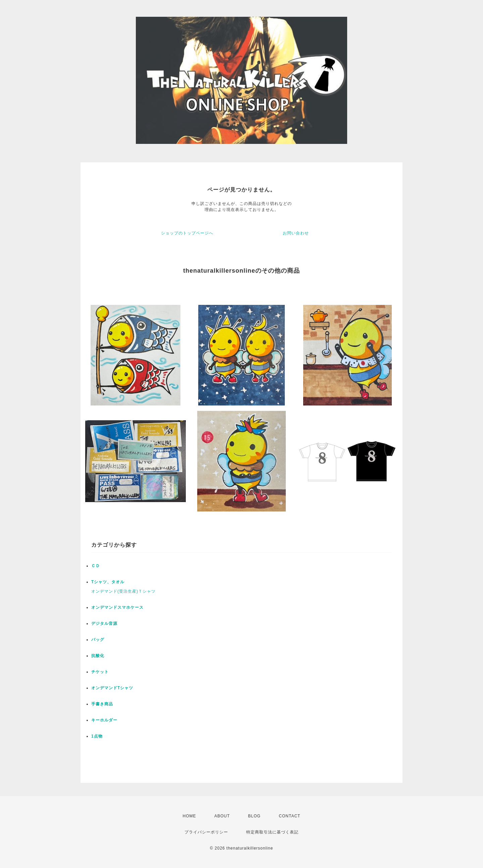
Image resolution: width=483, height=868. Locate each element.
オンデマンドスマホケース (117, 607)
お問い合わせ (296, 233)
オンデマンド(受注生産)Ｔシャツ (123, 591)
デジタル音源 (104, 623)
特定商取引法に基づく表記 (272, 832)
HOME (190, 816)
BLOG (254, 816)
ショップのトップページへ (187, 233)
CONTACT (289, 816)
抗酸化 (98, 656)
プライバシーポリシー (206, 832)
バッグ (98, 640)
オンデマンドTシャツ (112, 688)
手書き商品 (102, 704)
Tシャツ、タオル (108, 582)
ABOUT (222, 816)
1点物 (97, 736)
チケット (100, 672)
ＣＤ (96, 566)
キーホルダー (104, 720)
